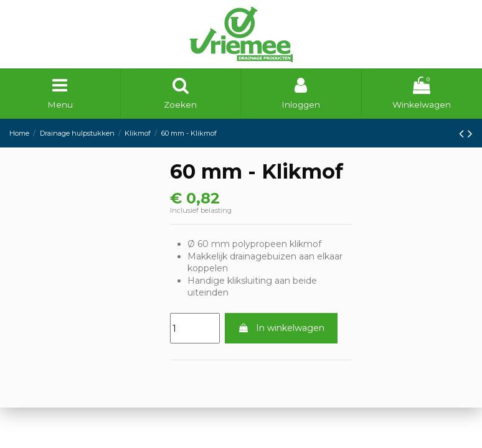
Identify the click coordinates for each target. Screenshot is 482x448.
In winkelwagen (281, 329)
